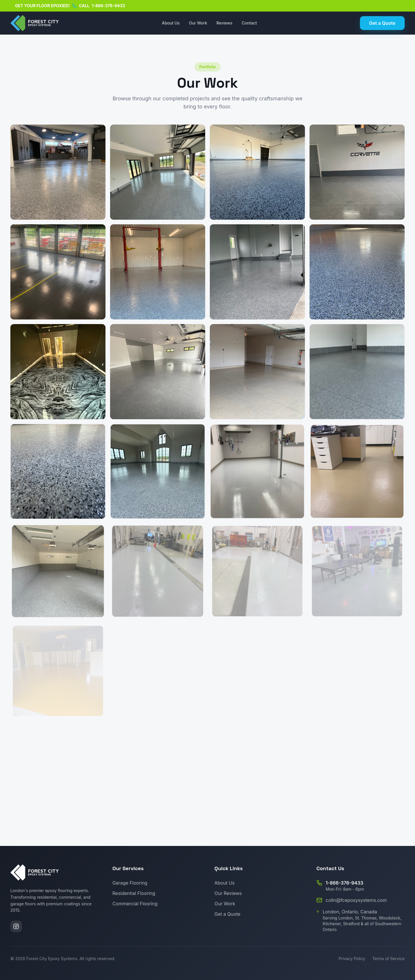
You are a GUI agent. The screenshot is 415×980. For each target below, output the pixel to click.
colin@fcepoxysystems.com (356, 900)
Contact (249, 23)
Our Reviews (228, 893)
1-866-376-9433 (108, 6)
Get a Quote (382, 23)
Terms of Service (388, 959)
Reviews (225, 23)
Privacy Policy (352, 959)
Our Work (198, 23)
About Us (171, 23)
